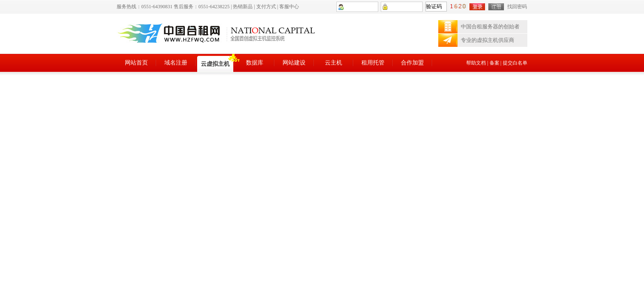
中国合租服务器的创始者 (490, 27)
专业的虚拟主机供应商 (488, 40)
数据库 (255, 63)
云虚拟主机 (215, 64)
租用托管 (373, 63)
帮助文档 (476, 63)
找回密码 (517, 7)
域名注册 (176, 63)
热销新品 (243, 7)
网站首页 (136, 63)
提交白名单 (515, 63)
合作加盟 (412, 63)
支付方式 (266, 7)
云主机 (333, 63)
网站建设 (294, 63)
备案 (494, 63)
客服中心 (289, 7)
